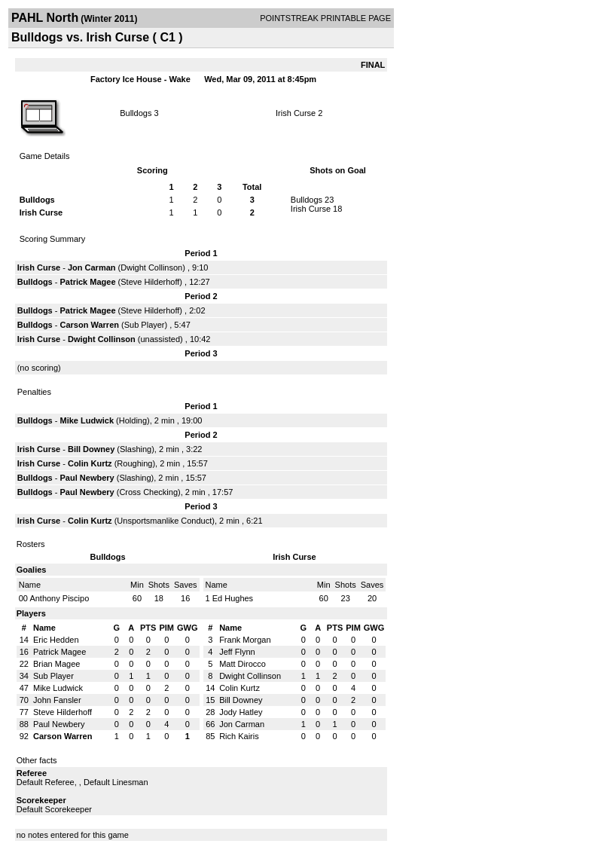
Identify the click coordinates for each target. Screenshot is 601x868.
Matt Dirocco (243, 664)
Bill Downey (91, 449)
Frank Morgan (245, 640)
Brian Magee (56, 664)
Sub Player (145, 325)
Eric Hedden (56, 640)
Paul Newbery (87, 478)
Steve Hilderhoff (150, 282)
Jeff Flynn (237, 652)
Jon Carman (92, 267)
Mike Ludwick (87, 420)
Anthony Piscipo (59, 598)
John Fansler (57, 700)
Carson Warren (90, 325)
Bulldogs (136, 113)
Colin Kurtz (90, 463)
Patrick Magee (88, 282)
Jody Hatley (241, 712)
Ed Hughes (233, 598)
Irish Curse (296, 113)
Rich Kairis (239, 736)
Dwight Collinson (151, 267)
